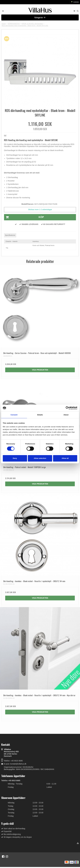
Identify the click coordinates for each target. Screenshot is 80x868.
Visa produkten (40, 370)
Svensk (75, 2)
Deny (15, 458)
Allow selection (40, 458)
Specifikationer (10, 235)
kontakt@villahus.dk (18, 764)
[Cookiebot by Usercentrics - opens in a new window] (66, 408)
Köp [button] (24, 217)
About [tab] (66, 415)
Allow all (65, 458)
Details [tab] (40, 415)
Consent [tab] (14, 415)
